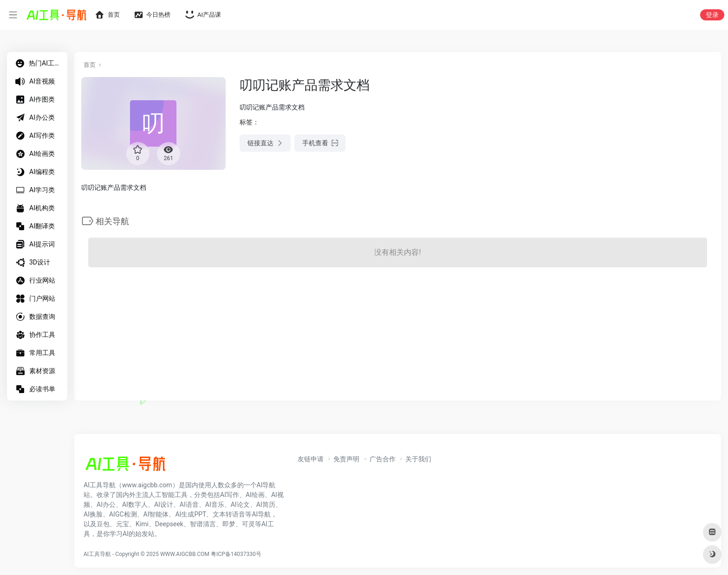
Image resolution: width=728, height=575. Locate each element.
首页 (90, 65)
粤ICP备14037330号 (236, 554)
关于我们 (418, 459)
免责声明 (346, 459)
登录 (712, 15)
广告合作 (383, 459)
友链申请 (311, 459)
